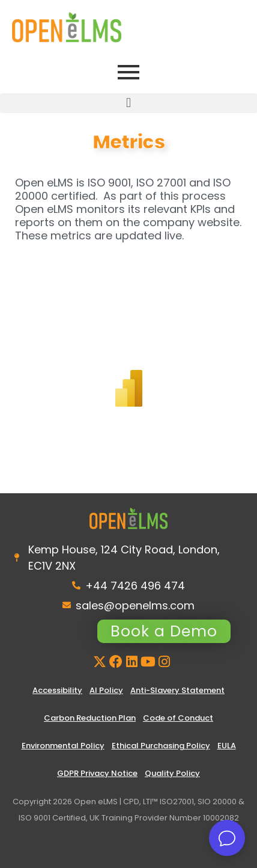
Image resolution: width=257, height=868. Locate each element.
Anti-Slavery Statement (177, 690)
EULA (227, 746)
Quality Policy (172, 773)
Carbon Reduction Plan (90, 718)
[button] (128, 103)
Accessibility (57, 690)
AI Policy (106, 690)
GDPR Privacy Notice (97, 773)
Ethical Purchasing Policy (161, 746)
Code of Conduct (178, 718)
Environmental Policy (63, 746)
